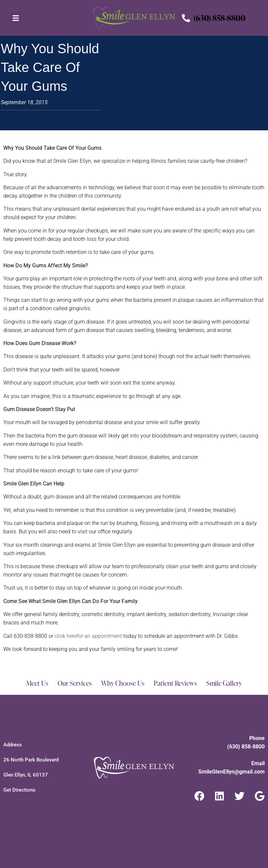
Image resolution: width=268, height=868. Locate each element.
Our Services (75, 683)
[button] (16, 18)
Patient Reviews (175, 683)
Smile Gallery (224, 683)
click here (88, 636)
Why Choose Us (123, 683)
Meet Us (37, 683)
